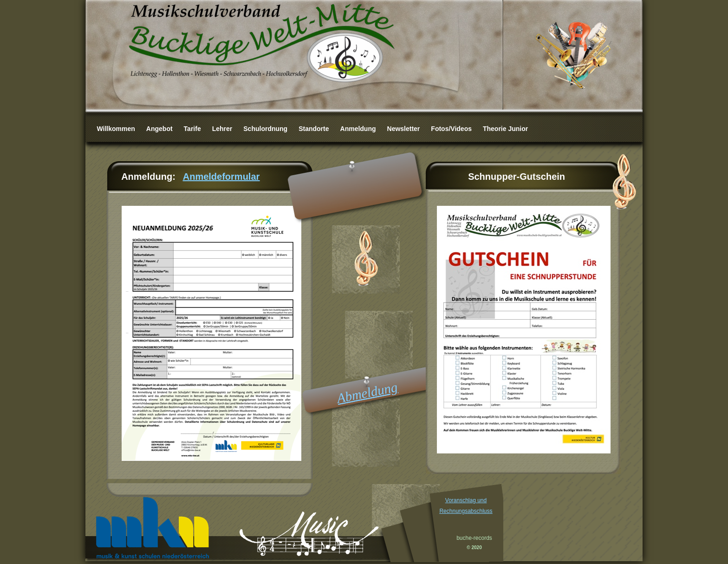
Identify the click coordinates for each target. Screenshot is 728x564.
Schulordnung (265, 129)
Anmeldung (358, 129)
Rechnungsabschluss (466, 511)
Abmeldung (367, 393)
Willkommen (116, 129)
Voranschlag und (466, 500)
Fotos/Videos (451, 129)
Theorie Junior (505, 129)
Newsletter (404, 129)
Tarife (192, 129)
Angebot (159, 129)
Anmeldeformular (221, 177)
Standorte (314, 129)
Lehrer (222, 129)
